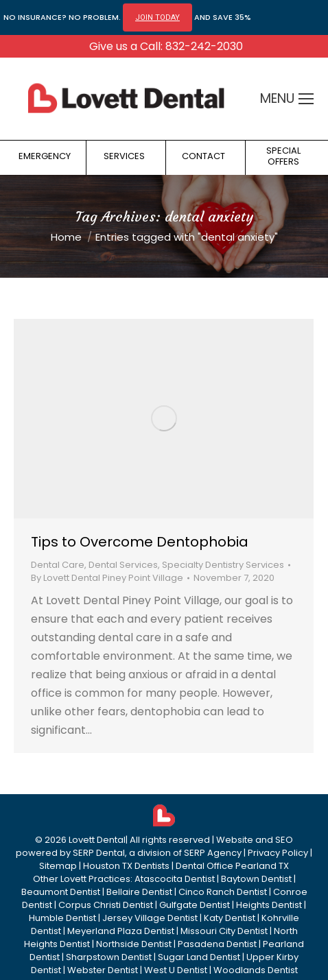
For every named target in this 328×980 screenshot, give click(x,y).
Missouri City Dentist (224, 931)
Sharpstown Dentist (109, 957)
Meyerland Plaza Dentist (121, 931)
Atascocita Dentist (175, 879)
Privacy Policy (278, 853)
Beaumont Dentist (61, 892)
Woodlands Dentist (256, 970)
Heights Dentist (269, 905)
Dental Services (123, 565)
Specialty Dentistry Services (223, 565)
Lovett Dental (97, 840)
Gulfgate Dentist (195, 905)
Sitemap (58, 866)
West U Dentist (176, 970)
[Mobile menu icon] (306, 99)
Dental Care (58, 565)
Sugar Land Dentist (199, 957)
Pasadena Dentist (217, 944)
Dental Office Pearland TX (232, 866)
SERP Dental (99, 853)
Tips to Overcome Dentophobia (140, 542)
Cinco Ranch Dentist (223, 892)
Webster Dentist (103, 970)
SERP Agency (213, 853)
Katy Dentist (230, 918)
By (107, 578)
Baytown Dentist (256, 879)
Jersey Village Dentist (150, 918)
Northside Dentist (134, 944)
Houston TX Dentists (126, 866)
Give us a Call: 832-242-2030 (166, 46)
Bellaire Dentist (139, 892)
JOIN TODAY (157, 17)
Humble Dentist (62, 918)
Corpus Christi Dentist (106, 905)
